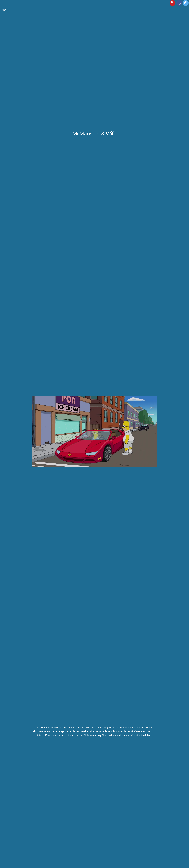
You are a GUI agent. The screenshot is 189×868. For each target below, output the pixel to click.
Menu (4, 10)
